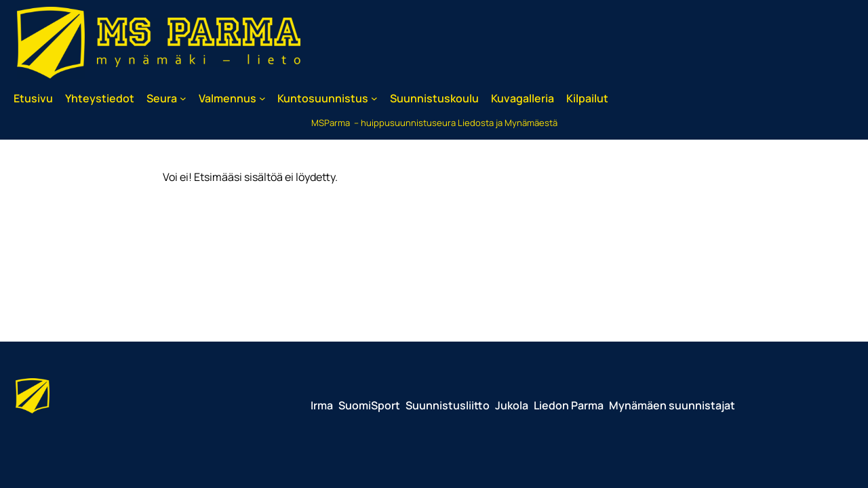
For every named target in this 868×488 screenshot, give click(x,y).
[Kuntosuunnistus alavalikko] (374, 98)
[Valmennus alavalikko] (262, 98)
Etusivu (33, 98)
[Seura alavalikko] (183, 98)
